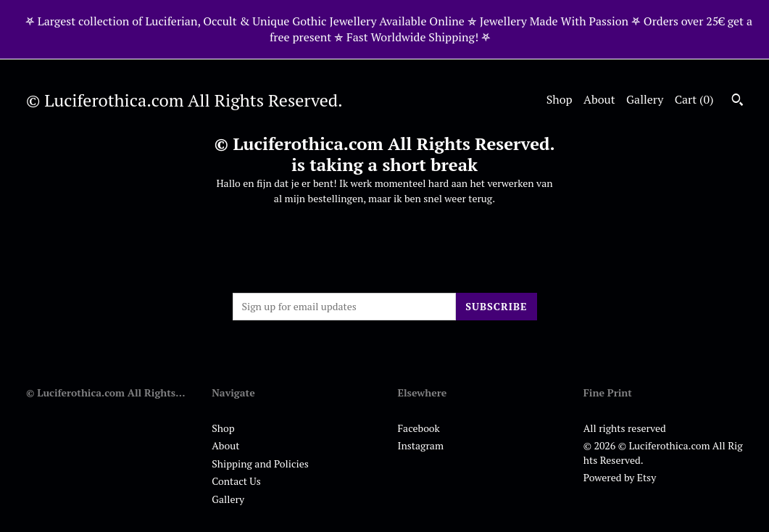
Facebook (419, 428)
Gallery (645, 99)
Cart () (694, 99)
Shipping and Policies (260, 464)
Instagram (421, 445)
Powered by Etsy (620, 477)
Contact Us (236, 481)
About (599, 99)
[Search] (737, 101)
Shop (560, 99)
